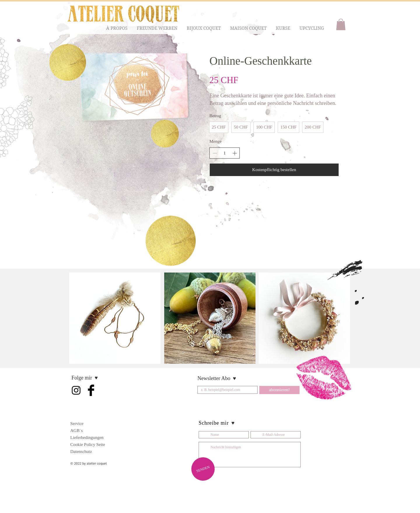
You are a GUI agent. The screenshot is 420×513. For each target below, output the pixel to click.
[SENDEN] (203, 469)
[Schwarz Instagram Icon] (76, 390)
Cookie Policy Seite (88, 445)
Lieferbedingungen (87, 438)
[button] (117, 28)
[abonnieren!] (279, 390)
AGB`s (77, 431)
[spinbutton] (225, 153)
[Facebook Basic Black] (91, 390)
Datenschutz (81, 451)
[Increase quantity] (235, 153)
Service (77, 424)
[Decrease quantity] (215, 153)
